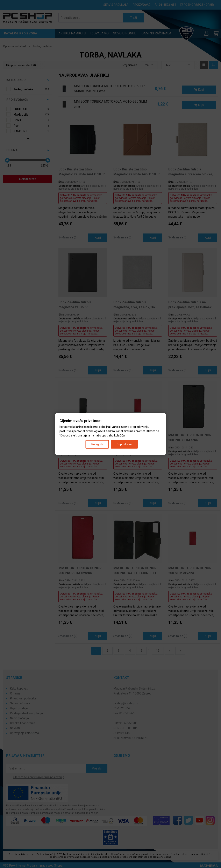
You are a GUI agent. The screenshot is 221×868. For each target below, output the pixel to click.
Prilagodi (97, 444)
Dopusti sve (124, 444)
